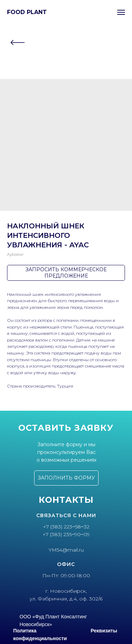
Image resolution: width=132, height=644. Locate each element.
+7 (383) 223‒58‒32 (66, 527)
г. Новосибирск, (66, 591)
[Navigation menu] (121, 12)
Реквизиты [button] (104, 631)
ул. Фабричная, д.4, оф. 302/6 (66, 599)
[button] (66, 478)
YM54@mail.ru (66, 550)
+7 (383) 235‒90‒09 (66, 534)
